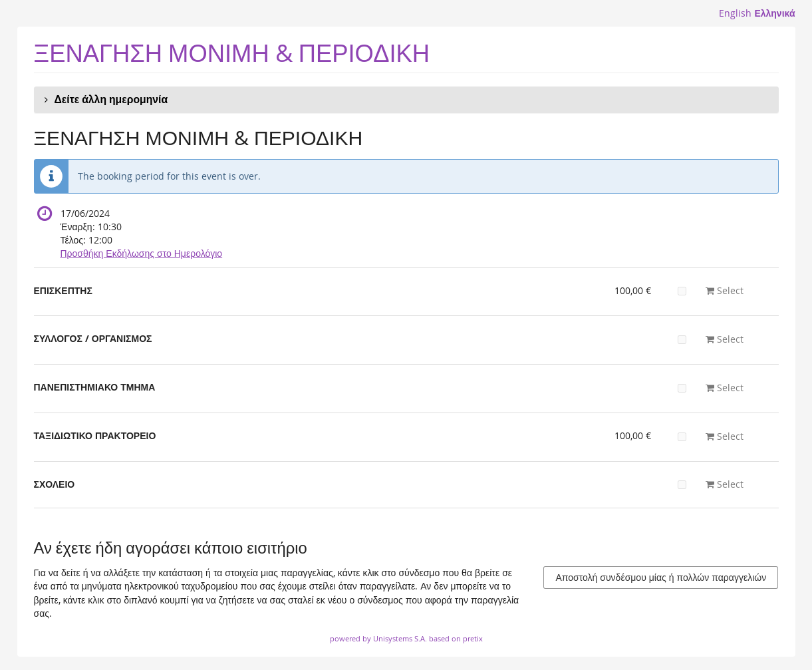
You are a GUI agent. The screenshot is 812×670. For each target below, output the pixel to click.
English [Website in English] (735, 13)
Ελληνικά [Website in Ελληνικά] (774, 13)
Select (711, 290)
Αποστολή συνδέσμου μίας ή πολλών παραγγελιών (661, 577)
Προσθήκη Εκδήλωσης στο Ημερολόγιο (142, 253)
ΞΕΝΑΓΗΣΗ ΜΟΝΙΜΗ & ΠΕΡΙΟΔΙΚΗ (232, 53)
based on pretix (456, 638)
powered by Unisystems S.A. (378, 638)
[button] (406, 100)
